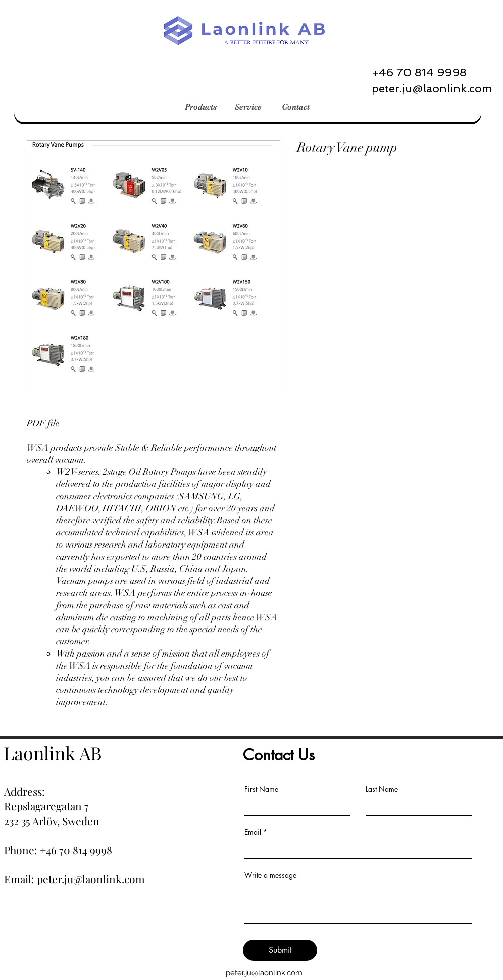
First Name (261, 789)
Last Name (382, 789)
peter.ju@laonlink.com (264, 973)
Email (253, 832)
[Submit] (280, 950)
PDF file (43, 423)
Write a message (270, 875)
